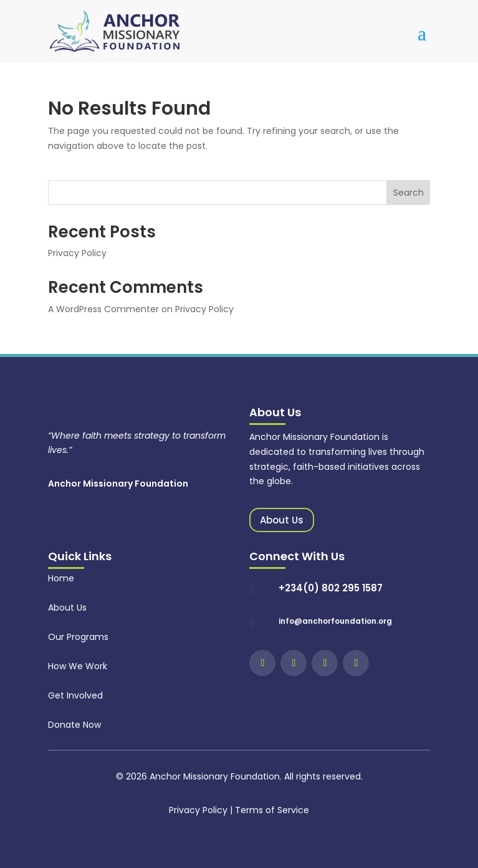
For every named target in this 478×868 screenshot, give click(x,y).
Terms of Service (272, 810)
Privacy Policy (77, 253)
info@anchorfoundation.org (335, 621)
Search (409, 193)
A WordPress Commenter (103, 309)
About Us (282, 520)
